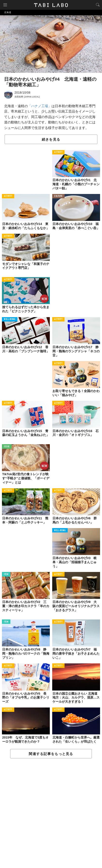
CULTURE (58, 196)
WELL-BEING (10, 319)
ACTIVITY (58, 152)
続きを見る (51, 139)
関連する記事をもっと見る (51, 754)
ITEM (6, 575)
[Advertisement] (51, 813)
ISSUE (7, 447)
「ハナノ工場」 (40, 106)
